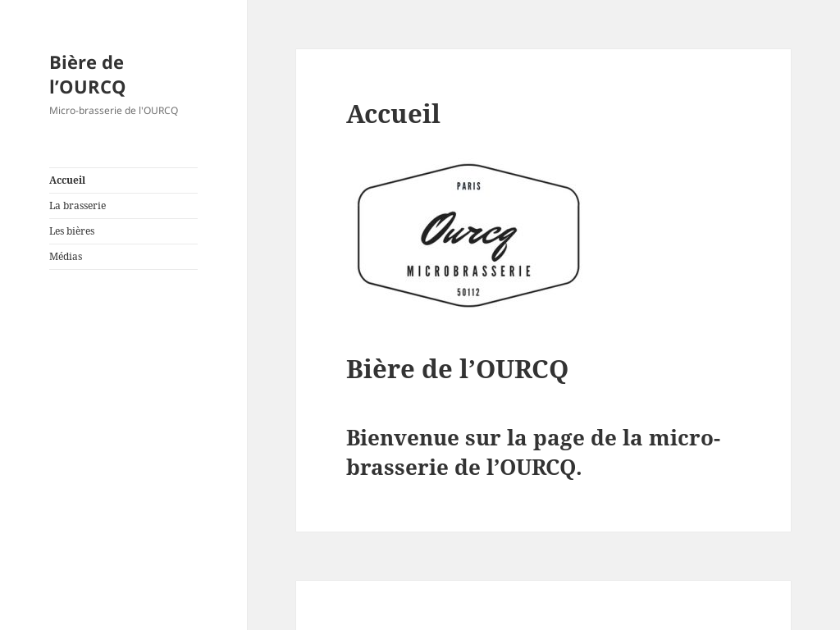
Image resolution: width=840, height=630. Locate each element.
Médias (66, 256)
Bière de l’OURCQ (88, 74)
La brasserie (78, 205)
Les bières (72, 231)
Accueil (67, 180)
